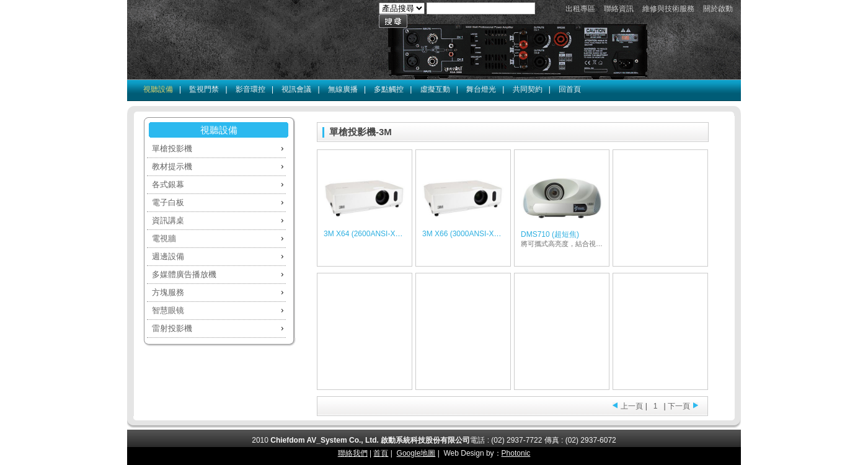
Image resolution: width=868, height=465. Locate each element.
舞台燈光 (481, 89)
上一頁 (632, 406)
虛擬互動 (435, 89)
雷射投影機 (172, 328)
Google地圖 (416, 453)
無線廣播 (343, 89)
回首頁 (570, 89)
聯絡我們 (353, 453)
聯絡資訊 (619, 9)
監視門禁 (204, 89)
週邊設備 (168, 256)
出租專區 (580, 9)
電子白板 (168, 202)
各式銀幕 (168, 184)
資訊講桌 (168, 220)
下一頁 (679, 406)
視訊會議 (296, 89)
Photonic (516, 453)
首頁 (381, 453)
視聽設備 (158, 89)
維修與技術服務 (668, 9)
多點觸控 (389, 89)
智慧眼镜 (168, 310)
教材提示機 (172, 166)
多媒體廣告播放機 (184, 274)
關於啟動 (718, 9)
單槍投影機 (172, 148)
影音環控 (250, 89)
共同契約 (528, 89)
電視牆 (164, 238)
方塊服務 (168, 292)
